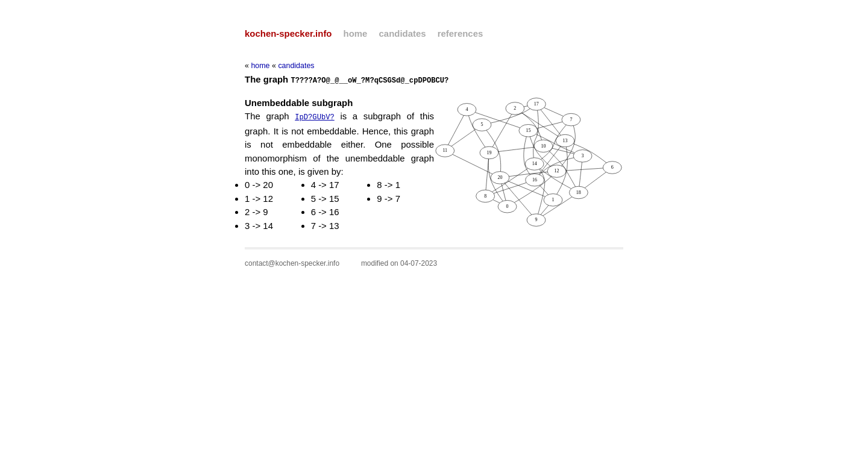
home (356, 33)
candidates (403, 33)
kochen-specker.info (288, 33)
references (461, 33)
